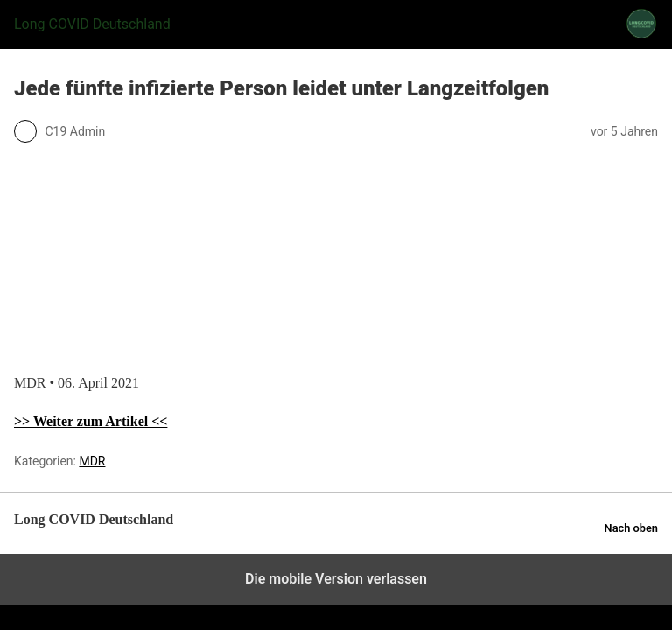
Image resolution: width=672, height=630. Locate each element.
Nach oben (631, 528)
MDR (92, 461)
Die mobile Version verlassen (336, 579)
